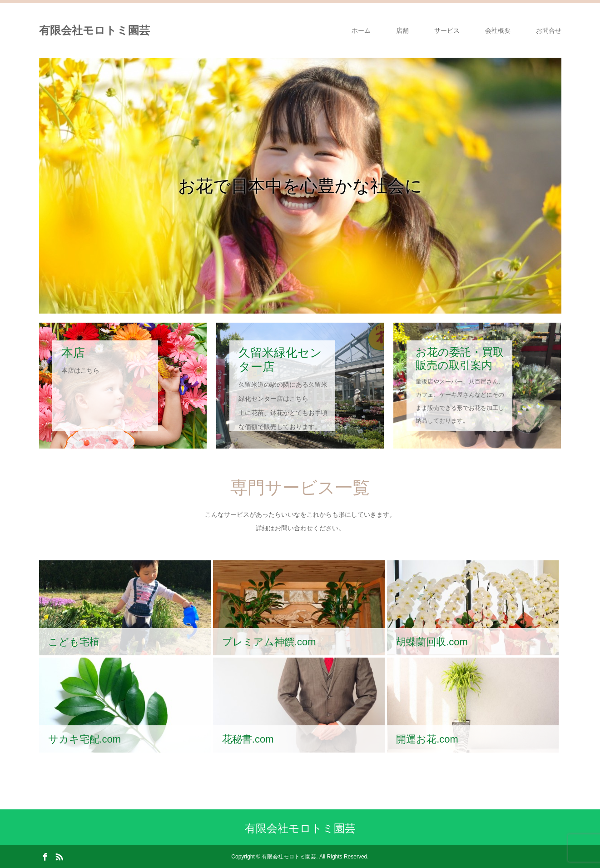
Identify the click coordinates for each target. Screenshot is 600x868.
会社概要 (498, 30)
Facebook (45, 856)
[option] (300, 186)
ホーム (361, 30)
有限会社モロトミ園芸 (94, 30)
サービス (447, 30)
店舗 (402, 30)
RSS (59, 856)
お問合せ (549, 30)
